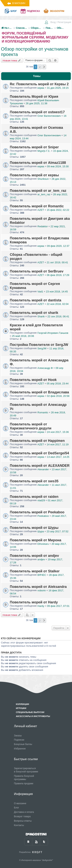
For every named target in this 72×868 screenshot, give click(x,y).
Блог (17, 808)
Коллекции (22, 704)
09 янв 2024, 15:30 (58, 166)
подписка (33, 11)
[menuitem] (58, 23)
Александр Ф (45, 368)
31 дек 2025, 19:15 (58, 88)
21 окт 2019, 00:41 (57, 263)
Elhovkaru (43, 544)
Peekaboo (43, 516)
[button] (44, 67)
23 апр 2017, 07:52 (58, 531)
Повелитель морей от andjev (34, 556)
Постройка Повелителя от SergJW (39, 345)
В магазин (19, 3)
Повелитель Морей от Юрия (34, 97)
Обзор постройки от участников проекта (35, 52)
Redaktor (43, 226)
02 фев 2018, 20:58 (58, 396)
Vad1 (40, 292)
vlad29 (41, 500)
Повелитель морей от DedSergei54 (39, 453)
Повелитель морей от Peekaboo (37, 512)
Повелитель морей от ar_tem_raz (38, 191)
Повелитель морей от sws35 (34, 481)
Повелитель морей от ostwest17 (37, 112)
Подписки (19, 740)
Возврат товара (22, 816)
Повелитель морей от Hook (33, 380)
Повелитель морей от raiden (34, 497)
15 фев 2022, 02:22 (58, 210)
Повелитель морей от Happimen (37, 441)
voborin (42, 590)
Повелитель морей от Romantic (37, 206)
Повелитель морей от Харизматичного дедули (31, 426)
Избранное (20, 749)
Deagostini (57, 11)
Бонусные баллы (23, 744)
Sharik (41, 316)
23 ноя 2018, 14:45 (57, 292)
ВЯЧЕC (42, 575)
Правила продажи (24, 783)
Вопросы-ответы (23, 821)
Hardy (41, 606)
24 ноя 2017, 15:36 (58, 432)
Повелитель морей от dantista (36, 300)
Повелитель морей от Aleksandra (38, 587)
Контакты (19, 825)
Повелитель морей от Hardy (34, 602)
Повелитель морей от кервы (34, 175)
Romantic (43, 412)
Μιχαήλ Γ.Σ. (44, 151)
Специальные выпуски (30, 712)
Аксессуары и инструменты (33, 716)
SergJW (42, 348)
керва (41, 88)
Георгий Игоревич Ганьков (53, 333)
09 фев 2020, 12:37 (58, 246)
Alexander (43, 469)
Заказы (18, 736)
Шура (41, 531)
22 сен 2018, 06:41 (58, 316)
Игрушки (21, 708)
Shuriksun (43, 179)
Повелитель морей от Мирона (36, 540)
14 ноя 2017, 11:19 (58, 444)
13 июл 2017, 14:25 (58, 457)
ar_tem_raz (44, 194)
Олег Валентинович (49, 116)
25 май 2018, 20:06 (23, 336)
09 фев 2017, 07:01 (58, 606)
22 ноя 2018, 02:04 (58, 304)
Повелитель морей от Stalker (35, 571)
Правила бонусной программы (24, 778)
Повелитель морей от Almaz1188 (38, 163)
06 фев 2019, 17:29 (58, 275)
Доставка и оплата (24, 812)
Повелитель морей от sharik (34, 313)
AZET (41, 210)
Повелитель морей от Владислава (39, 392)
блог (14, 11)
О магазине (20, 803)
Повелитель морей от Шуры (34, 528)
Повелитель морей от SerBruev (37, 271)
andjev (41, 559)
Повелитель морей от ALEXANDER (40, 466)
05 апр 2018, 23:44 (58, 384)
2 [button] (40, 67)
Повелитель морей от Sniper (34, 147)
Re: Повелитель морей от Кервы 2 (39, 84)
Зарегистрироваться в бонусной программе (26, 770)
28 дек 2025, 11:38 (36, 103)
